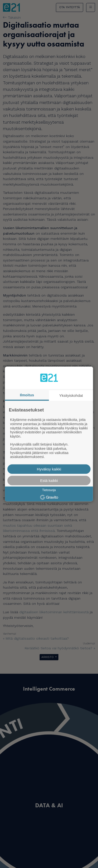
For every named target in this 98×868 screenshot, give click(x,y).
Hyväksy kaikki (49, 469)
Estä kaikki (49, 481)
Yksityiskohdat (71, 395)
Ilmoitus (27, 395)
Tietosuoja (49, 490)
